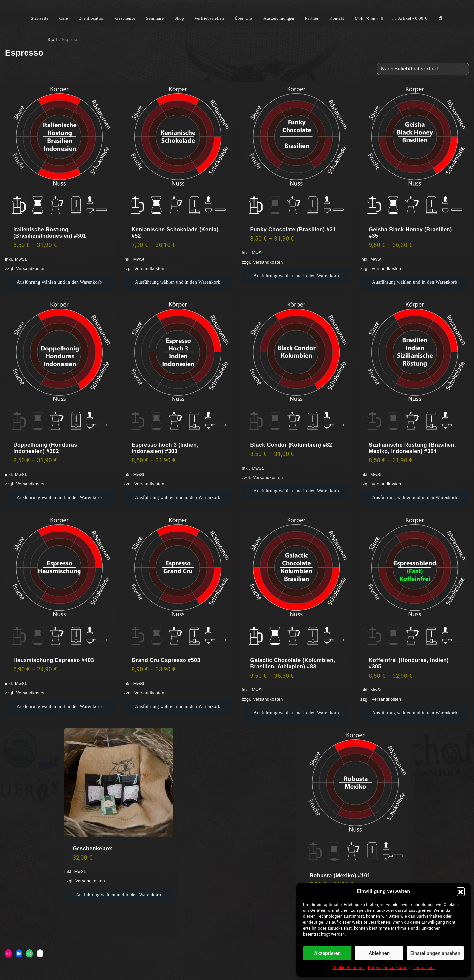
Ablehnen (379, 953)
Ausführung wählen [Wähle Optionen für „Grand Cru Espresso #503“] (155, 706)
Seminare (155, 18)
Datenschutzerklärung (389, 968)
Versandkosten (31, 269)
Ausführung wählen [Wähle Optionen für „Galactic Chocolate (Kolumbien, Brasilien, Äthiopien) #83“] (273, 713)
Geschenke (126, 18)
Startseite (40, 18)
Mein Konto (366, 18)
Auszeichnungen (279, 18)
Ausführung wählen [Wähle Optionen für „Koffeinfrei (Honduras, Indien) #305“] (392, 713)
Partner (312, 18)
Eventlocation (92, 18)
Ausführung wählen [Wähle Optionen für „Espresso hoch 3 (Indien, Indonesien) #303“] (155, 498)
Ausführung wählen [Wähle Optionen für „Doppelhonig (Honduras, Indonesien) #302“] (36, 498)
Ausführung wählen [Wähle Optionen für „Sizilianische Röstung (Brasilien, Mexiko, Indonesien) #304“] (392, 498)
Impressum (424, 968)
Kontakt (337, 18)
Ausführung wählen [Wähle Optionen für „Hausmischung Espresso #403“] (36, 706)
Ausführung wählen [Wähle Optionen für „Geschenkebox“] (96, 895)
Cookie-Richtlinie (348, 968)
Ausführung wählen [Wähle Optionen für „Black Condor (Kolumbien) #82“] (273, 491)
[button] (461, 891)
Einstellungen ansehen (435, 953)
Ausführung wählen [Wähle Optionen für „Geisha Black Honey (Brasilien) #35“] (392, 282)
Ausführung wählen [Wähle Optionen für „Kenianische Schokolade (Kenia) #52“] (155, 282)
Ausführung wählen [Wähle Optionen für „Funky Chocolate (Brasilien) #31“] (273, 276)
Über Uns (244, 18)
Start (53, 40)
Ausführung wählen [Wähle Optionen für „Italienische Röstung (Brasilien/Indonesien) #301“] (36, 282)
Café (64, 18)
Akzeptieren (327, 953)
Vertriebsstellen (209, 18)
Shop (179, 18)
